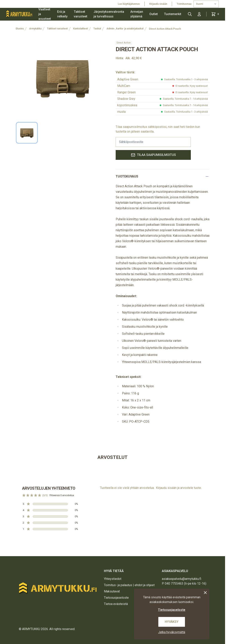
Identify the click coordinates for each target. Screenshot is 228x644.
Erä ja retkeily (62, 14)
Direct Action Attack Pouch (165, 29)
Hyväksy (172, 622)
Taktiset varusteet (81, 14)
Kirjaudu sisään (158, 4)
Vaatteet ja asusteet (45, 14)
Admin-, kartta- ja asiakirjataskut (125, 29)
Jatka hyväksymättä (172, 632)
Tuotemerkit (173, 14)
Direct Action (124, 43)
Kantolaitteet (81, 29)
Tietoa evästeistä (116, 604)
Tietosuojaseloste (116, 598)
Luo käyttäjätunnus (129, 4)
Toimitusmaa (184, 4)
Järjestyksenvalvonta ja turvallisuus (109, 14)
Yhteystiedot (113, 579)
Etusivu (20, 29)
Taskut (97, 29)
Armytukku (35, 29)
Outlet (154, 14)
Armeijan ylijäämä (137, 14)
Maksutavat (112, 591)
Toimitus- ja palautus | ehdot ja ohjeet (129, 585)
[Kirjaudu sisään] (199, 14)
